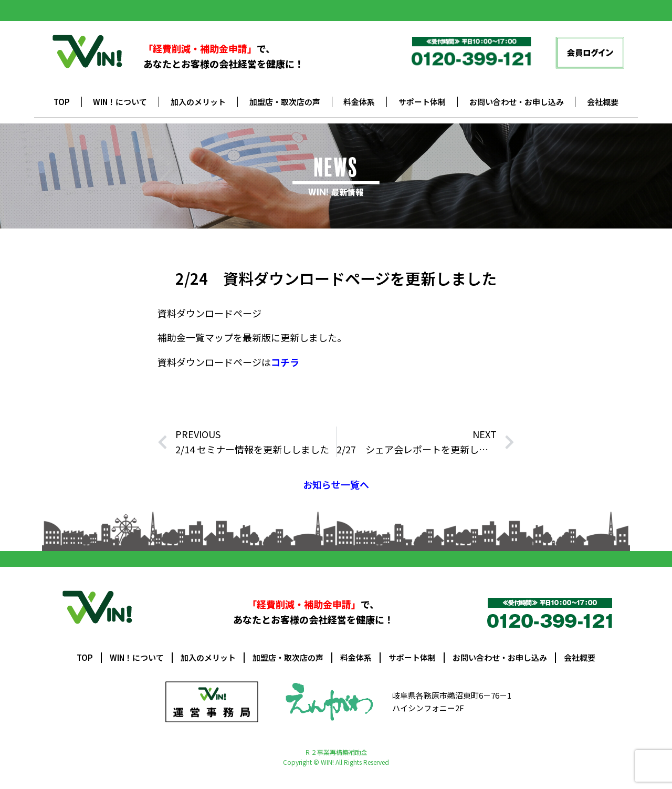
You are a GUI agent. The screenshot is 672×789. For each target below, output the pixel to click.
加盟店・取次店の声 (285, 102)
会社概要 (603, 102)
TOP (62, 102)
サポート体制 (422, 102)
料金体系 (359, 102)
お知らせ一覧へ (336, 484)
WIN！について (120, 102)
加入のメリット (198, 102)
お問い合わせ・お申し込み (517, 102)
